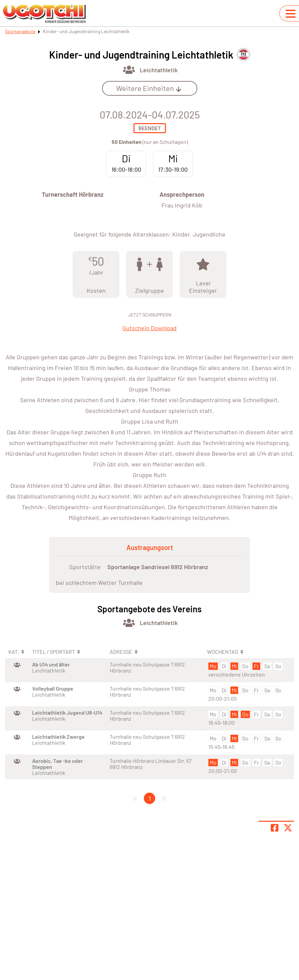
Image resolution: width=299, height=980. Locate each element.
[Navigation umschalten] (291, 14)
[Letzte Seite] (164, 798)
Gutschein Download (149, 328)
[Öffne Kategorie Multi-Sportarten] (129, 70)
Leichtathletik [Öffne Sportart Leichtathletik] (159, 70)
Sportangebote (20, 31)
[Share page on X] (288, 828)
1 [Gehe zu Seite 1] (150, 798)
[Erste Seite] (135, 798)
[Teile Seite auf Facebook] (275, 828)
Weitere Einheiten (149, 88)
